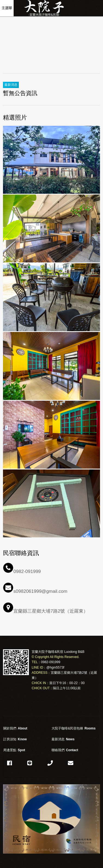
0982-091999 (51, 662)
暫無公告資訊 (20, 93)
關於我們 (15, 728)
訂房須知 (15, 739)
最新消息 (63, 739)
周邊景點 (14, 750)
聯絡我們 (65, 750)
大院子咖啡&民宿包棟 (74, 728)
